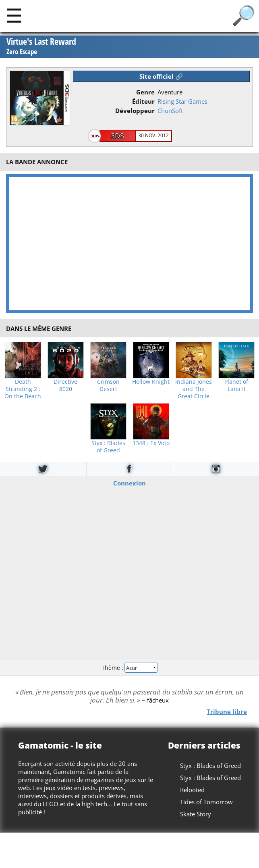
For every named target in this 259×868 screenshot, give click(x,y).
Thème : (129, 668)
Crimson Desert (108, 385)
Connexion (129, 483)
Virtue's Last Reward (41, 46)
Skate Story (196, 814)
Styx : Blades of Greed (108, 447)
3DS (117, 136)
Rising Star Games (182, 101)
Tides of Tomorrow (206, 802)
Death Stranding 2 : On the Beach (23, 389)
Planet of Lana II (236, 385)
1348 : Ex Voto (151, 443)
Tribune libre (227, 711)
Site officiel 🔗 (161, 76)
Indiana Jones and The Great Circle (194, 389)
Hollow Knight (151, 382)
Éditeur (143, 101)
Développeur (135, 111)
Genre (145, 92)
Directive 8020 (65, 385)
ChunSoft (170, 111)
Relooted (192, 790)
